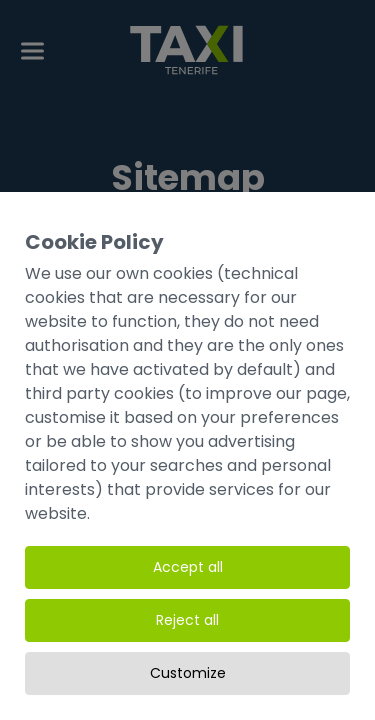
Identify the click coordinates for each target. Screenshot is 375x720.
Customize (188, 673)
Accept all (188, 567)
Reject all (187, 620)
